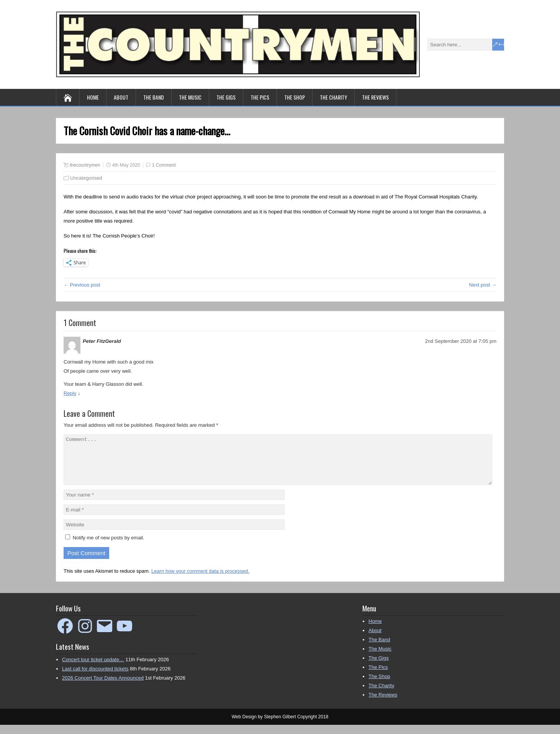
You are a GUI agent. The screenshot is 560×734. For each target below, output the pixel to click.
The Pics (260, 97)
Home (93, 97)
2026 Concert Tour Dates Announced (103, 687)
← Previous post (82, 285)
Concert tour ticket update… (93, 669)
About (121, 97)
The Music (190, 97)
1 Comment (164, 165)
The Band (154, 97)
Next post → (483, 285)
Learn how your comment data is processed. (200, 580)
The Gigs (226, 97)
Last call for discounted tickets (95, 678)
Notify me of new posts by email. (109, 547)
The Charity (333, 97)
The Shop (295, 97)
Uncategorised (86, 178)
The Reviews (375, 97)
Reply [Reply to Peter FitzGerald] (70, 393)
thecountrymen (85, 165)
